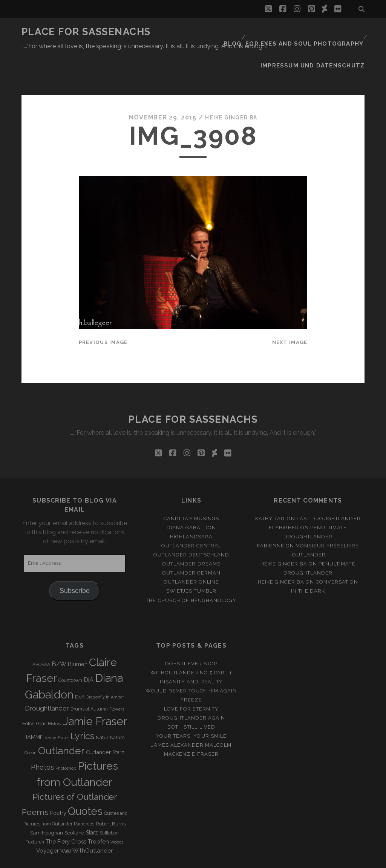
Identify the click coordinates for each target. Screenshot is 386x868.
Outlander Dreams (191, 533)
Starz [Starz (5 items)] (92, 802)
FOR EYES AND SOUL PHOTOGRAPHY (310, 32)
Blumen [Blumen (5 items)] (78, 633)
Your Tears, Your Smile (191, 705)
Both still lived (191, 696)
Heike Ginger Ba (231, 86)
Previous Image (103, 311)
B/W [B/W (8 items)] (59, 633)
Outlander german (191, 542)
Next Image (290, 311)
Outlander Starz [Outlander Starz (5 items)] (105, 721)
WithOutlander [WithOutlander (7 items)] (93, 820)
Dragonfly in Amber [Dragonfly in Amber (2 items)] (105, 666)
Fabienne (271, 515)
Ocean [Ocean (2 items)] (31, 722)
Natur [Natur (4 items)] (102, 707)
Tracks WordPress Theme (161, 860)
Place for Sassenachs (86, 32)
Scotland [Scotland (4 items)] (74, 802)
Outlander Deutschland (191, 524)
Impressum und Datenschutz (319, 41)
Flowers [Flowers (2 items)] (117, 678)
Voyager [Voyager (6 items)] (47, 820)
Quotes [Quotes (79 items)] (85, 780)
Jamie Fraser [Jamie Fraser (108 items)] (95, 691)
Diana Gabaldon (191, 497)
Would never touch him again (191, 660)
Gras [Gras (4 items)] (41, 693)
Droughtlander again (191, 687)
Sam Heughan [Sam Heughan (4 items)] (47, 802)
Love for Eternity (191, 678)
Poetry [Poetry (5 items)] (58, 782)
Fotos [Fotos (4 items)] (28, 693)
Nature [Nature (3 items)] (117, 707)
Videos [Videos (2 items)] (117, 811)
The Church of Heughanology (191, 569)
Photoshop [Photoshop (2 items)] (66, 738)
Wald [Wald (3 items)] (66, 820)
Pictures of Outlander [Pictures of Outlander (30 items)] (75, 766)
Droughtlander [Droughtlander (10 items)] (47, 677)
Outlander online (191, 551)
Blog (242, 32)
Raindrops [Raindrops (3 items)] (84, 793)
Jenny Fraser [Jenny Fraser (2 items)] (57, 707)
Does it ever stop (191, 633)
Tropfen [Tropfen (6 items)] (98, 811)
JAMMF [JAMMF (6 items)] (34, 707)
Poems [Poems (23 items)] (35, 781)
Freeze (191, 669)
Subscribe (75, 560)
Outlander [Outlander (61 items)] (61, 720)
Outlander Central (191, 515)
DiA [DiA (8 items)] (89, 649)
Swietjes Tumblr (191, 560)
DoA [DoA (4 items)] (80, 666)
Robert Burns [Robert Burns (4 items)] (111, 793)
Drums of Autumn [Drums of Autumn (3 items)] (89, 678)
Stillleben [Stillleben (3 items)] (109, 802)
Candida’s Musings (191, 488)
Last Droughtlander (329, 488)
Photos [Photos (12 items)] (42, 737)
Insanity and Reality (191, 651)
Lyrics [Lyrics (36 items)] (82, 706)
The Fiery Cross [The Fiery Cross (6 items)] (66, 811)
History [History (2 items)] (55, 693)
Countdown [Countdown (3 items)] (70, 650)
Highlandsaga (191, 506)
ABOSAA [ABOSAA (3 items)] (41, 634)
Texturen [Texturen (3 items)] (35, 811)
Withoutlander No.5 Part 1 (191, 642)
